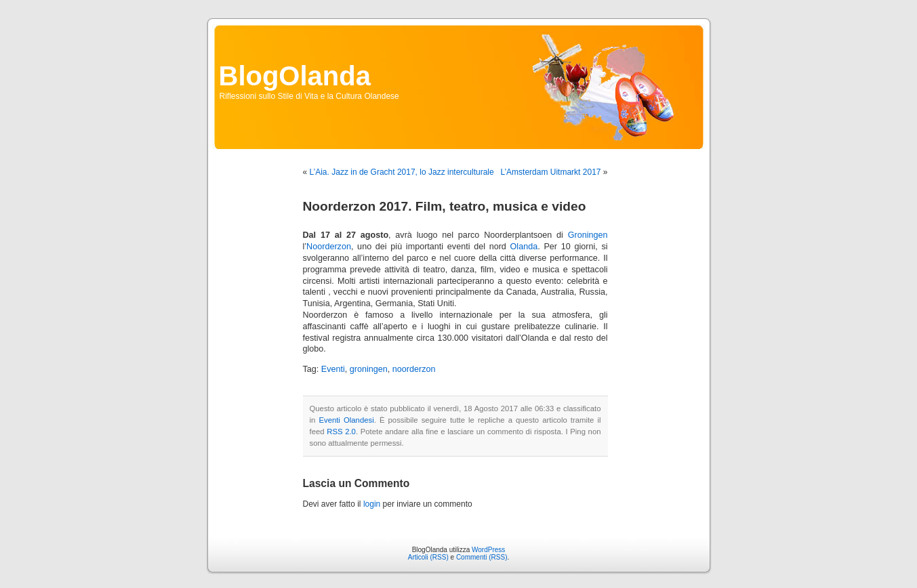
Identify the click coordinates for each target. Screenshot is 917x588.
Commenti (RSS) (482, 557)
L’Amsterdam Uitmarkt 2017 (550, 172)
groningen (369, 369)
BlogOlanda (295, 76)
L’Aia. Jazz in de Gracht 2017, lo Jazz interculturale (402, 172)
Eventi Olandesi (346, 420)
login (372, 504)
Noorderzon (329, 247)
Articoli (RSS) (428, 557)
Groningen (588, 235)
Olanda (524, 247)
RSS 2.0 (341, 432)
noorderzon (414, 369)
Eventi (333, 369)
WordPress (488, 550)
